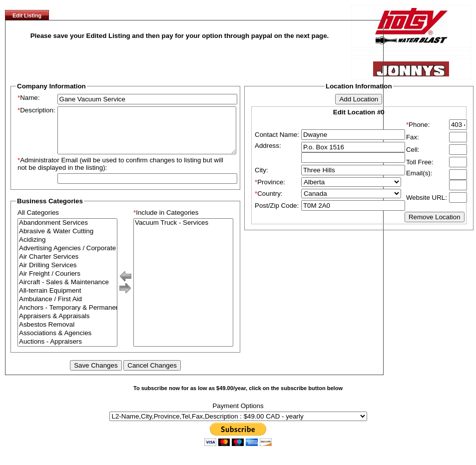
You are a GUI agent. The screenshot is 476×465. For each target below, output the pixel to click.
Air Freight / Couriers (67, 283)
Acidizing (67, 249)
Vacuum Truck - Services (183, 232)
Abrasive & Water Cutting (67, 240)
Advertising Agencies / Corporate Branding (67, 257)
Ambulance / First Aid (67, 308)
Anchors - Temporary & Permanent (67, 317)
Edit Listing (27, 15)
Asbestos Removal (67, 334)
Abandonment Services (67, 232)
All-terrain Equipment (67, 300)
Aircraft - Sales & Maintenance (67, 291)
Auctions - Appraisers (67, 351)
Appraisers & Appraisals (67, 325)
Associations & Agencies (67, 342)
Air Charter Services (67, 266)
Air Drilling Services (67, 274)
